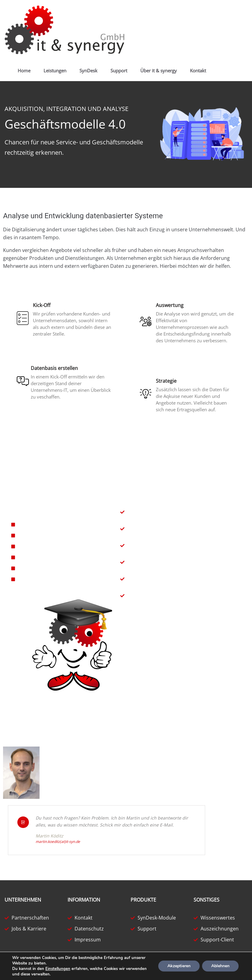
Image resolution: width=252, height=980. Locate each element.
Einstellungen (58, 969)
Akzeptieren (179, 966)
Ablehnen (220, 966)
